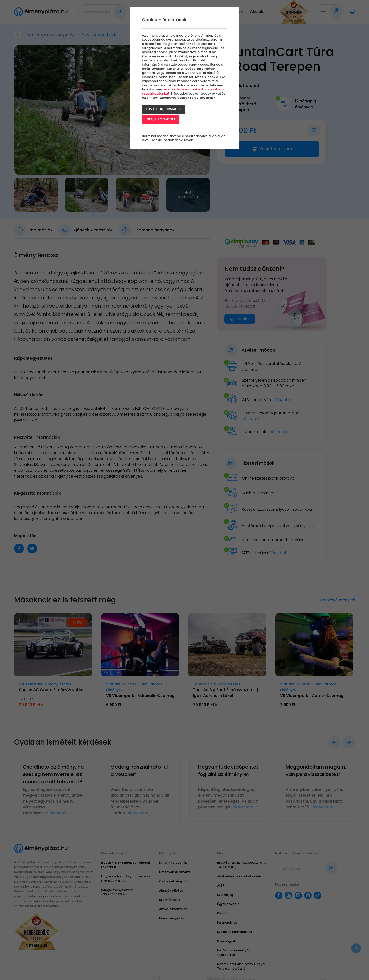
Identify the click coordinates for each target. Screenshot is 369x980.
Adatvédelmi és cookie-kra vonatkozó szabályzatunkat (184, 91)
